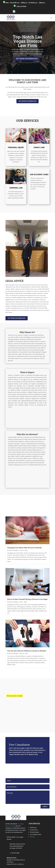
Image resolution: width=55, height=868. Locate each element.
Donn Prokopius (14, 550)
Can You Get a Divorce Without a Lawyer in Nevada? (27, 651)
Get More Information (27, 59)
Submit (45, 807)
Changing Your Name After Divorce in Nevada (24, 548)
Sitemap (32, 837)
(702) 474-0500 (21, 6)
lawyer (22, 194)
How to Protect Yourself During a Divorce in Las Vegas (27, 599)
